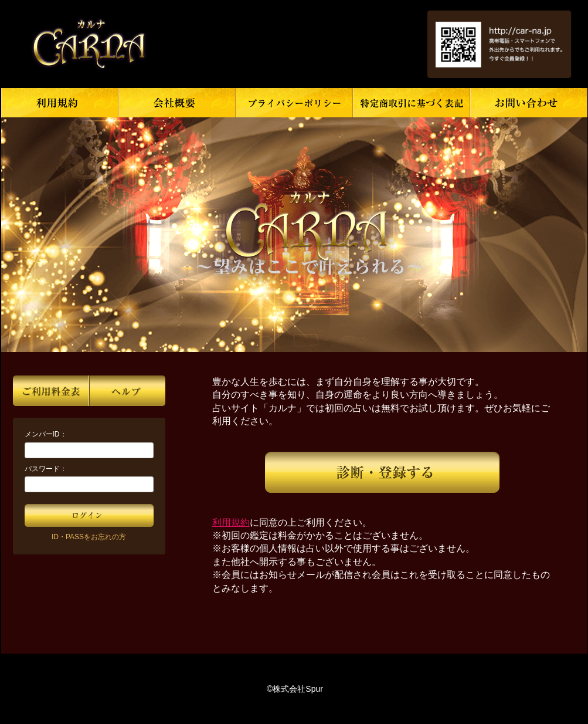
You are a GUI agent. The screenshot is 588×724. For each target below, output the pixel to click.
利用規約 (231, 522)
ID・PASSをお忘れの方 (89, 537)
